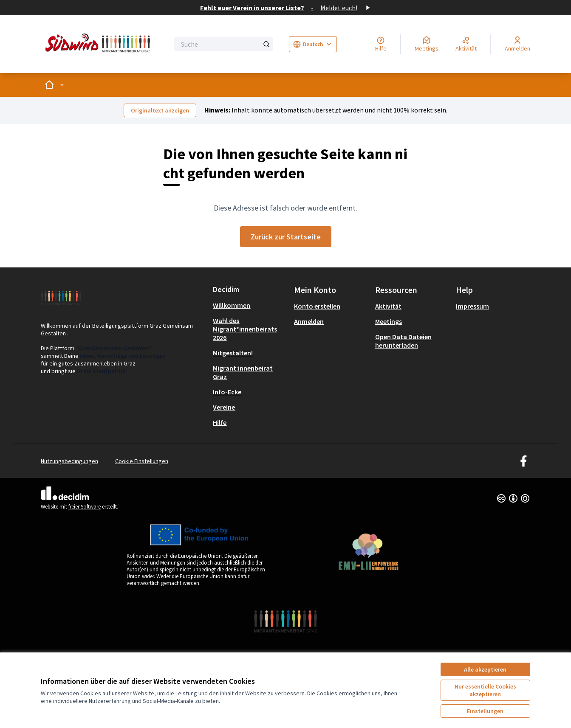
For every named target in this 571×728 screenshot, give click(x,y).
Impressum (472, 306)
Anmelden (309, 321)
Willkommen (232, 305)
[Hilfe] (381, 44)
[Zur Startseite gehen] (99, 44)
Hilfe (220, 422)
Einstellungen (485, 711)
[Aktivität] (466, 44)
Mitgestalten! (233, 353)
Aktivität (388, 306)
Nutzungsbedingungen (69, 461)
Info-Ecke (227, 392)
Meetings (389, 321)
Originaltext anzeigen (160, 110)
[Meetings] (427, 44)
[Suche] (224, 44)
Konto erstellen (317, 306)
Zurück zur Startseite (286, 237)
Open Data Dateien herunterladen (403, 341)
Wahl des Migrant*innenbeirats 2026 (245, 329)
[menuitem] (250, 305)
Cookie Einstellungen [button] (142, 461)
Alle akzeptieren (485, 669)
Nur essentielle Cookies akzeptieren (485, 690)
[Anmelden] (517, 44)
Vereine (224, 407)
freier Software (85, 507)
